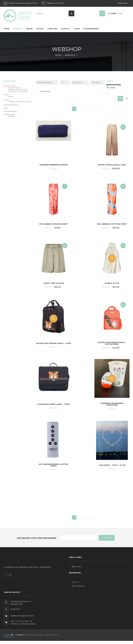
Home (7, 32)
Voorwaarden (91, 32)
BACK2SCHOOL (10, 89)
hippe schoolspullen (18, 93)
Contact (66, 32)
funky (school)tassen (18, 95)
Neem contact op (77, 589)
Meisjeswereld (10, 115)
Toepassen (45, 95)
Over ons (52, 32)
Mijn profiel (123, 3)
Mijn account (76, 570)
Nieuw (29, 32)
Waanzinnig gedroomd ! (25, 17)
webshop (70, 58)
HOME (58, 58)
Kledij (11, 100)
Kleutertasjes (15, 91)
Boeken (11, 120)
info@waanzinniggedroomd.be (26, 3)
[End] (96, 112)
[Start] (70, 112)
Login (77, 32)
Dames (6, 98)
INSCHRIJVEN (107, 541)
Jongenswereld (11, 108)
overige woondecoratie (20, 105)
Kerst (6, 111)
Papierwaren (10, 118)
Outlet (40, 32)
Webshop (18, 32)
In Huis (6, 103)
